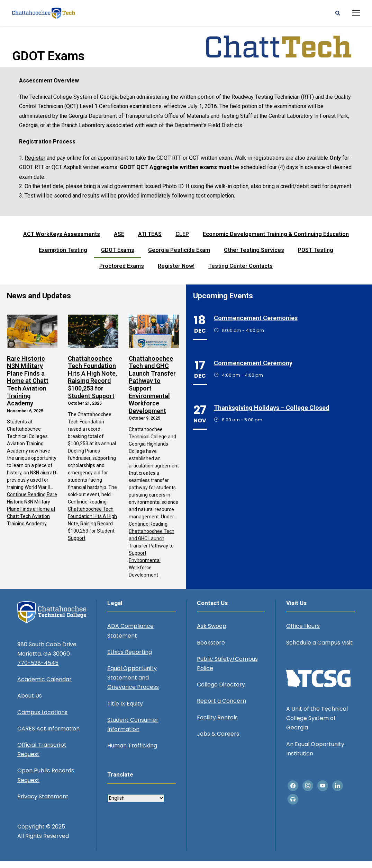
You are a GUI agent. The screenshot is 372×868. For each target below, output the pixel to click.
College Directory (221, 691)
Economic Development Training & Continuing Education (276, 241)
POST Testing (316, 257)
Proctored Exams (122, 273)
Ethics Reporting (130, 659)
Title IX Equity (125, 710)
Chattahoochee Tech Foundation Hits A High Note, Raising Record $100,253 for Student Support (92, 384)
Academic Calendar (44, 686)
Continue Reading (32, 516)
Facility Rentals (217, 724)
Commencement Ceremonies (256, 325)
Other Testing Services (254, 257)
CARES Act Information (48, 735)
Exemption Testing (63, 257)
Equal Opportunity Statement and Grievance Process (133, 684)
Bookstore (211, 649)
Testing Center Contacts (241, 273)
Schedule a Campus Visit (319, 649)
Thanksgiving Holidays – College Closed (272, 414)
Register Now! (176, 273)
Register (35, 164)
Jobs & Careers (218, 740)
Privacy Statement (43, 803)
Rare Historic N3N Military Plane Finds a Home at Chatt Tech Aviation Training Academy (28, 388)
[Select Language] (136, 805)
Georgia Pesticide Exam (179, 257)
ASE (119, 241)
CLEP (182, 241)
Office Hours (303, 633)
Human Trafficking (132, 752)
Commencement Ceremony (253, 370)
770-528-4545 (38, 670)
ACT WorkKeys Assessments (62, 241)
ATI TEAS (150, 241)
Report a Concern (221, 708)
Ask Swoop (212, 633)
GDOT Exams (118, 257)
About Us (30, 703)
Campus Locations (42, 719)
